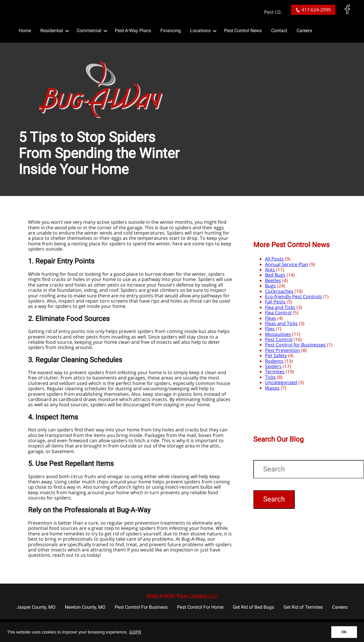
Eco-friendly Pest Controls (293, 296)
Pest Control (279, 339)
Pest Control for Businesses (295, 345)
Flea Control (278, 313)
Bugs (270, 286)
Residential (52, 31)
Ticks (270, 377)
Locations (200, 31)
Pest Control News (243, 31)
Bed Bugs (275, 275)
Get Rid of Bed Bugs (253, 607)
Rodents (274, 361)
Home (25, 31)
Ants (270, 270)
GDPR (135, 632)
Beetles (273, 280)
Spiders (273, 366)
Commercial (89, 31)
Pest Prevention (282, 350)
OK (344, 632)
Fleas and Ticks (281, 323)
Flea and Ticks (280, 307)
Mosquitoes (278, 334)
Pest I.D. (273, 12)
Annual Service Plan (287, 264)
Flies (270, 329)
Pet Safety (276, 355)
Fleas (271, 318)
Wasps (272, 388)
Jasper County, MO (36, 607)
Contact (279, 31)
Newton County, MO (85, 607)
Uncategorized (281, 382)
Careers (304, 31)
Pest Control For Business (141, 607)
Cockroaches (279, 291)
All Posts (274, 259)
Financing (171, 31)
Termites (275, 372)
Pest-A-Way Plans (133, 31)
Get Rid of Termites (303, 607)
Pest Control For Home (200, 607)
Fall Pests (275, 302)
